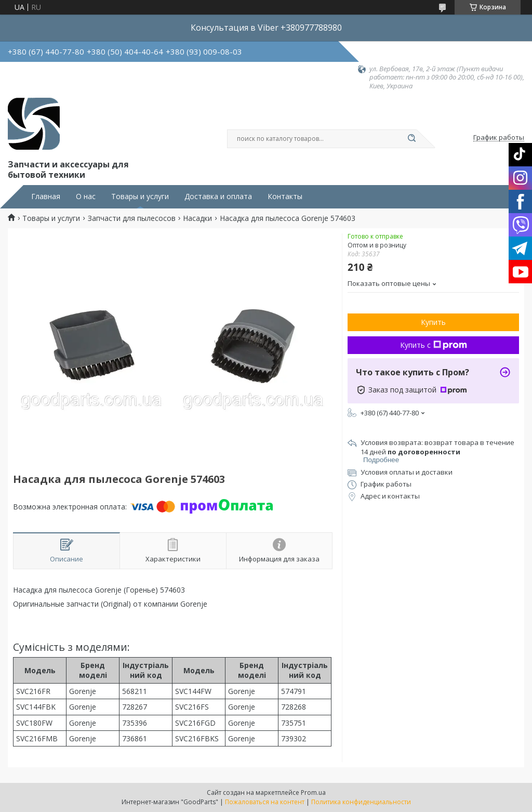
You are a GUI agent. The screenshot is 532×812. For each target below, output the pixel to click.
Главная (46, 197)
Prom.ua (313, 793)
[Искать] (411, 139)
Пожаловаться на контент (265, 802)
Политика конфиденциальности (361, 802)
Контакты (285, 197)
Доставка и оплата (218, 197)
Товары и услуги (140, 197)
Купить (433, 322)
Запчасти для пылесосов (132, 218)
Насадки (197, 218)
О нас (86, 197)
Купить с (434, 345)
